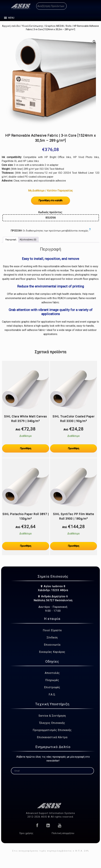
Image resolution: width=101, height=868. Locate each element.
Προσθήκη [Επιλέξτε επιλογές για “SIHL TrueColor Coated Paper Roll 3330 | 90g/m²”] (74, 448)
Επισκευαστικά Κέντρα (52, 737)
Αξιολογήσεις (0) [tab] (28, 240)
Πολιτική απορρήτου (63, 833)
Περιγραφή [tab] (11, 240)
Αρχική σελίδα (11, 26)
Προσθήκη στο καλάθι (50, 200)
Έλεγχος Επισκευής (52, 723)
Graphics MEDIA (55, 26)
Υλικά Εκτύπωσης (33, 26)
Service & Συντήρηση (52, 716)
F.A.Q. (52, 695)
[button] (11, 18)
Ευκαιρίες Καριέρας (52, 652)
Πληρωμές (52, 680)
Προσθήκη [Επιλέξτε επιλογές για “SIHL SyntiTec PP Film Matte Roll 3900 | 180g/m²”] (74, 546)
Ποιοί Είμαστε (52, 630)
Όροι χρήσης (26, 833)
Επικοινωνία (52, 645)
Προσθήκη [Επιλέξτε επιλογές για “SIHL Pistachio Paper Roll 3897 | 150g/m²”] (26, 546)
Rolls (69, 26)
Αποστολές (52, 673)
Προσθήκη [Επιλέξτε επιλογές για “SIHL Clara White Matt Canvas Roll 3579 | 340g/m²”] (26, 448)
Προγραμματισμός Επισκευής (52, 730)
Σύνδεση (52, 638)
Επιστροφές (52, 687)
